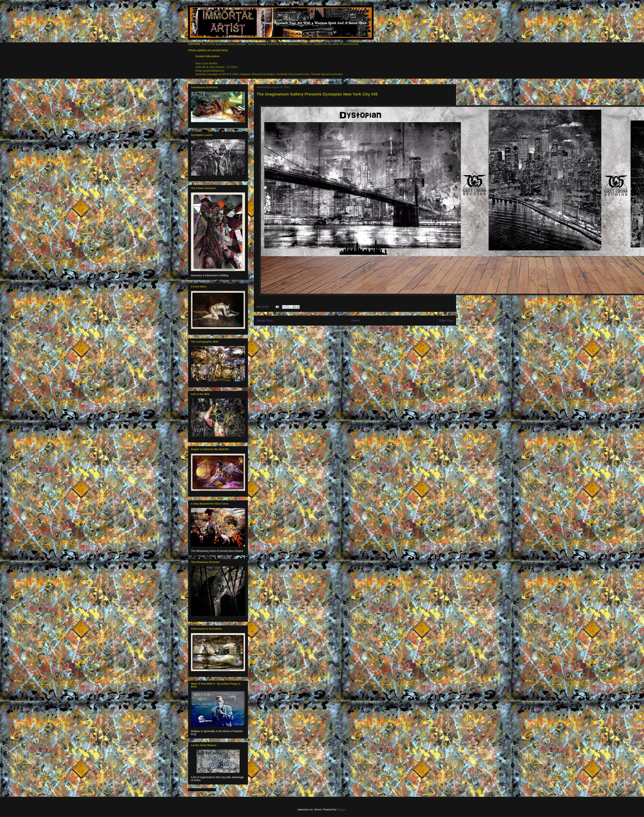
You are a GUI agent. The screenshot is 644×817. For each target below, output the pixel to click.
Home (356, 321)
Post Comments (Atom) (363, 330)
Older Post (446, 321)
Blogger (341, 810)
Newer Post (265, 321)
